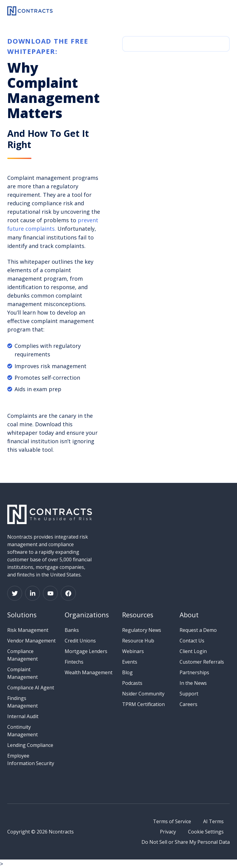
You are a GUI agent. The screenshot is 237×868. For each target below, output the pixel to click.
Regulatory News (142, 630)
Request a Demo (198, 630)
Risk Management (28, 630)
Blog (127, 672)
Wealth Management (89, 672)
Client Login (193, 651)
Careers (188, 704)
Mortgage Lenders (86, 651)
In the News (193, 683)
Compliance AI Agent (31, 688)
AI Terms (213, 821)
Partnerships (194, 672)
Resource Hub (138, 641)
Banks (72, 630)
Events (130, 662)
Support (189, 694)
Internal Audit (23, 716)
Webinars (133, 651)
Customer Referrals (202, 662)
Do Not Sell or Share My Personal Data (186, 842)
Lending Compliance (30, 745)
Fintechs (74, 662)
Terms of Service (172, 821)
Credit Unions (80, 641)
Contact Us (192, 641)
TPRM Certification (143, 704)
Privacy (168, 832)
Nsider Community (143, 694)
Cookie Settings (206, 832)
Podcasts (132, 683)
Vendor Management (31, 641)
